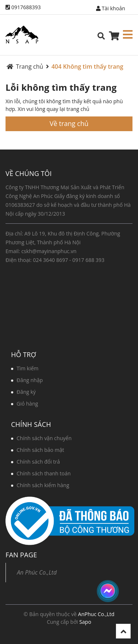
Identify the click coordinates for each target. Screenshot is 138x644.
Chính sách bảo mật (40, 450)
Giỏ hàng (27, 404)
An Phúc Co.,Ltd (37, 572)
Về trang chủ (69, 123)
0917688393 (26, 7)
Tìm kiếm (28, 368)
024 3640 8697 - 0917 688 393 (68, 260)
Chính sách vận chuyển (44, 438)
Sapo (85, 622)
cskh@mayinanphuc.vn (49, 251)
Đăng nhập (30, 380)
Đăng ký (26, 392)
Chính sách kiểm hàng (43, 485)
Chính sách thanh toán (44, 473)
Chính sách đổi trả (38, 462)
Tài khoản (111, 8)
